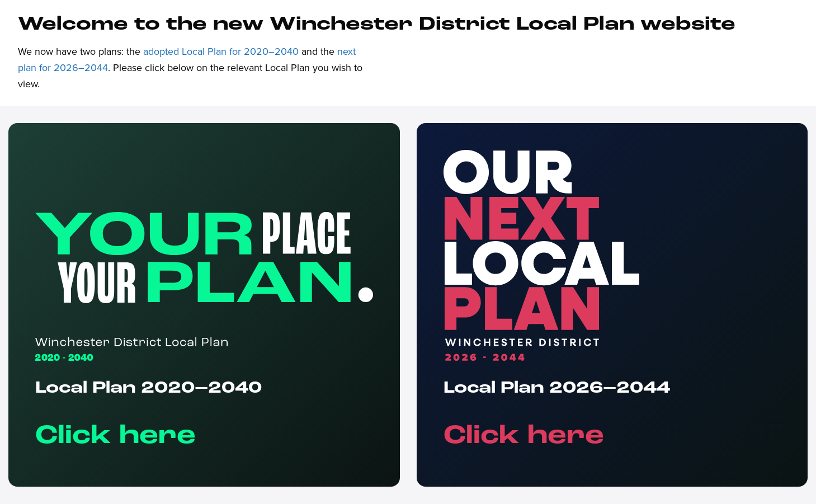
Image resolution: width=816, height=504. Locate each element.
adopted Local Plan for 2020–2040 (221, 51)
